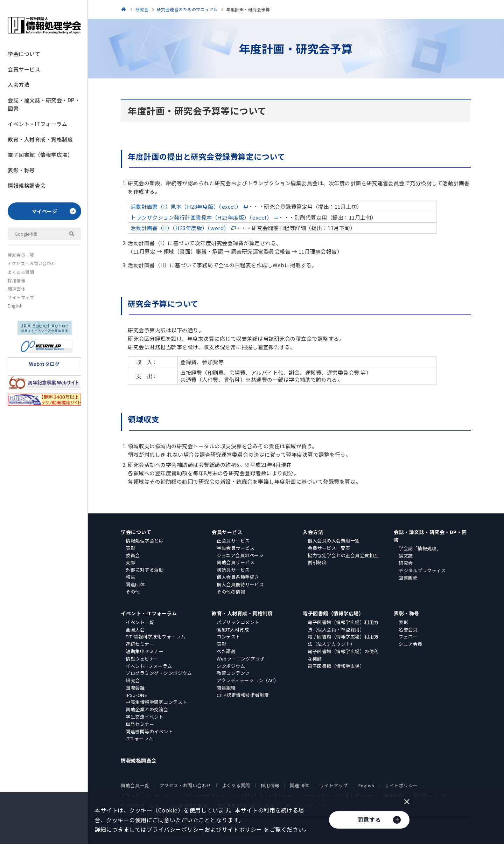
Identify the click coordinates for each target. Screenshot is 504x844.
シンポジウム (231, 666)
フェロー (408, 637)
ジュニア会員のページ (240, 555)
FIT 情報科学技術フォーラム (156, 637)
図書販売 (408, 578)
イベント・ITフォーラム (37, 124)
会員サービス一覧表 (329, 548)
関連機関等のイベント (149, 731)
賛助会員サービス (236, 562)
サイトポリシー (401, 785)
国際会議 (135, 688)
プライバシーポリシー (176, 829)
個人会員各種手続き (238, 577)
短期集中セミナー (145, 651)
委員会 (133, 555)
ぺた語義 (226, 651)
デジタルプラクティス (422, 570)
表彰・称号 (21, 170)
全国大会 (135, 629)
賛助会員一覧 (21, 255)
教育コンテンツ (233, 673)
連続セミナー (140, 644)
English (15, 306)
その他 (133, 592)
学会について (24, 54)
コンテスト (229, 637)
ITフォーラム (139, 738)
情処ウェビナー (142, 659)
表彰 (130, 548)
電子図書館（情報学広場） (40, 155)
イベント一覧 (140, 622)
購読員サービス (233, 570)
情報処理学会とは (145, 541)
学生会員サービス (236, 548)
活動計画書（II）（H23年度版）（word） (180, 228)
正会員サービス (233, 541)
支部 (130, 562)
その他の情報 (231, 592)
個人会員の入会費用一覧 (334, 541)
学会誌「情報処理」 (420, 548)
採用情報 (16, 280)
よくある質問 (21, 272)
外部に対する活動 (145, 570)
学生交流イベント (145, 717)
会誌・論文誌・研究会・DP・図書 (44, 104)
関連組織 (226, 688)
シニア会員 (411, 644)
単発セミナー (140, 724)
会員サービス (24, 69)
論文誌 (406, 556)
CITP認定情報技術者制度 (243, 695)
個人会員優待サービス (240, 584)
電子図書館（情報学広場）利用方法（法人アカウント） (343, 640)
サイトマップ (21, 297)
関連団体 (16, 289)
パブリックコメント (238, 622)
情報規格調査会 (27, 185)
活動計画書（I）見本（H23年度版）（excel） (186, 206)
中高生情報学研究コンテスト (156, 702)
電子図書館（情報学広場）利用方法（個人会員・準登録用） (343, 626)
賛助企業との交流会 (147, 709)
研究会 (406, 563)
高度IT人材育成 (233, 629)
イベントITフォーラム (149, 666)
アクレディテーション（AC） (248, 680)
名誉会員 (408, 629)
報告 (130, 577)
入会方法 (19, 85)
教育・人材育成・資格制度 (40, 139)
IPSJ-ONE (136, 695)
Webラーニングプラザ (241, 659)
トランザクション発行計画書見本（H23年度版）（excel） (201, 217)
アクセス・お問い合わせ (32, 263)
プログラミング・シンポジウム (159, 673)
